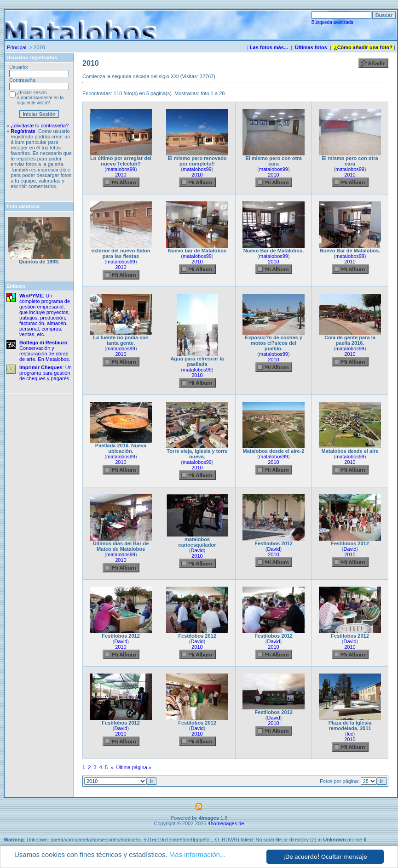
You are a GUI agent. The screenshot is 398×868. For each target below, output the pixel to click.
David (197, 550)
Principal (17, 47)
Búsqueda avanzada (332, 22)
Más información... (198, 854)
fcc (350, 734)
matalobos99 (121, 169)
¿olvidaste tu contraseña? (40, 126)
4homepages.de (226, 823)
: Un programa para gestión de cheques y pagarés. (46, 373)
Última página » (134, 767)
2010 (121, 175)
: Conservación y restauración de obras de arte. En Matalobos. (45, 351)
